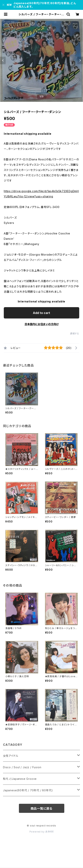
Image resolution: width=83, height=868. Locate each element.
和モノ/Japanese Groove (20, 779)
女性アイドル (11, 756)
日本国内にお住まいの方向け (42, 324)
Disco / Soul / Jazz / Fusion (22, 767)
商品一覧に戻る (42, 808)
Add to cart (41, 313)
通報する (75, 334)
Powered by (42, 832)
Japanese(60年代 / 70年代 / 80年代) (28, 790)
